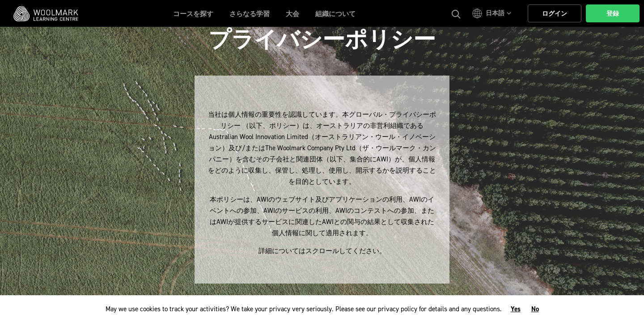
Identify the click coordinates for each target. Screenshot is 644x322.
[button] (493, 13)
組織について (335, 14)
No (535, 309)
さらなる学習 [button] (250, 14)
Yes (516, 309)
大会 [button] (292, 14)
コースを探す (193, 14)
